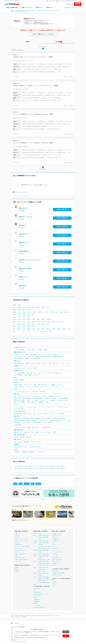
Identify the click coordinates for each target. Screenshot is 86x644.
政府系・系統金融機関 (35, 419)
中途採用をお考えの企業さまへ (71, 8)
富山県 (19, 317)
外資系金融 (26, 419)
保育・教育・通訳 (19, 545)
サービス (16, 382)
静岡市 (38, 319)
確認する (66, 636)
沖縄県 (54, 329)
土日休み (55, 582)
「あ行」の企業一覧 (18, 466)
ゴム (63, 363)
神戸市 (62, 322)
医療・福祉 (18, 543)
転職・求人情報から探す (12, 7)
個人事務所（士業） (47, 427)
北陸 (64, 1)
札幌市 (19, 305)
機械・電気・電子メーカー (20, 352)
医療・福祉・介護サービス (44, 385)
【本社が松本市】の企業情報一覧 (43, 11)
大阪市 (54, 322)
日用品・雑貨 (29, 373)
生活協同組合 (17, 452)
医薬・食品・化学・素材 (20, 558)
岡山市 (43, 324)
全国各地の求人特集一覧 (57, 575)
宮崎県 (43, 329)
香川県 (24, 327)
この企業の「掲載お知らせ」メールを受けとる (43, 34)
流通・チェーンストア (24, 396)
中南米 (41, 331)
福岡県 (19, 329)
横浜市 (57, 312)
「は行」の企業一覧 (18, 468)
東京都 (35, 312)
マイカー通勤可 (37, 605)
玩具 (35, 373)
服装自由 (36, 604)
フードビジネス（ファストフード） (46, 407)
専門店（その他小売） (32, 402)
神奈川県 (40, 312)
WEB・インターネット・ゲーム (21, 550)
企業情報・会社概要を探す (19, 11)
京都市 (49, 322)
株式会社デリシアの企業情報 (54, 11)
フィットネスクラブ (45, 387)
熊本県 (33, 329)
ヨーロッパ (29, 331)
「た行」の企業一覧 (50, 466)
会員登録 (78, 4)
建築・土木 (18, 556)
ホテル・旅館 (35, 392)
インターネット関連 (31, 350)
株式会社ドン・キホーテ (26, 217)
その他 (15, 449)
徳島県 (19, 327)
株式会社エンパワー (24, 234)
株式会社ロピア (23, 208)
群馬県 (29, 310)
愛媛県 (29, 327)
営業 (16, 533)
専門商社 (22, 380)
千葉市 (52, 312)
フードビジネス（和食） (19, 409)
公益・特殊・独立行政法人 (35, 447)
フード (15, 405)
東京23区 (29, 312)
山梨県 (24, 315)
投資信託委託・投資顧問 (25, 421)
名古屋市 (48, 319)
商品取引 (34, 421)
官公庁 (26, 447)
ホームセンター (59, 396)
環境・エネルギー (18, 440)
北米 (23, 331)
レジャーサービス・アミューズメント (22, 392)
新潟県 (19, 315)
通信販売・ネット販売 (44, 402)
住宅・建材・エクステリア (20, 368)
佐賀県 (24, 329)
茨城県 (19, 310)
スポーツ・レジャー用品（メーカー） (55, 373)
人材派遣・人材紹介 (18, 385)
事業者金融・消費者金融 (55, 421)
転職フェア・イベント (27, 7)
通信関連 (46, 350)
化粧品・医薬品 (21, 373)
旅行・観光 (42, 392)
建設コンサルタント (18, 432)
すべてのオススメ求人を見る (21, 192)
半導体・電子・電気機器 (33, 356)
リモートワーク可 (38, 596)
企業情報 (27, 42)
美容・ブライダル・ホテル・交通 (22, 541)
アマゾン (27, 484)
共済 (44, 422)
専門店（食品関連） (27, 398)
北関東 (53, 1)
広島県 (33, 324)
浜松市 (43, 319)
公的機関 (16, 444)
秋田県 (33, 307)
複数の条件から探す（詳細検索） (59, 573)
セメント (68, 363)
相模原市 (67, 312)
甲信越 (60, 1)
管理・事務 (18, 537)
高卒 (54, 586)
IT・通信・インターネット (20, 347)
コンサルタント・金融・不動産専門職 (22, 547)
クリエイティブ (18, 548)
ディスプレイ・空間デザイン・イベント (46, 414)
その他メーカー (36, 375)
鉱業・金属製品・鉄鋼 (19, 363)
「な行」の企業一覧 (60, 466)
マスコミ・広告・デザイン (20, 411)
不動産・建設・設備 (18, 430)
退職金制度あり (37, 602)
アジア (19, 331)
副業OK (36, 598)
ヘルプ (79, 8)
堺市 (58, 322)
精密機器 (56, 355)
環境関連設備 (26, 442)
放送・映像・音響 (18, 414)
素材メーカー (17, 361)
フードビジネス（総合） (19, 407)
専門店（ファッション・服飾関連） (48, 400)
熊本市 (69, 329)
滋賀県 (19, 322)
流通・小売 (16, 394)
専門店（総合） (17, 398)
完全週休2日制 (37, 600)
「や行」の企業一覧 (39, 468)
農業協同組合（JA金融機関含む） (29, 452)
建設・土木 (27, 432)
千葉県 (24, 312)
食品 (15, 373)
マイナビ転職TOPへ (16, 623)
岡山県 (29, 324)
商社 (15, 377)
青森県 (19, 307)
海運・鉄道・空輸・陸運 (19, 437)
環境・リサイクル (18, 442)
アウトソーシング (28, 385)
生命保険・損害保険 (36, 422)
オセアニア (35, 331)
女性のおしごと (50, 7)
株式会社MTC (23, 286)
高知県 (33, 327)
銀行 (43, 419)
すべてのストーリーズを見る (36, 506)
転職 (12, 634)
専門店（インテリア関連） (20, 402)
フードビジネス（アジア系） (62, 407)
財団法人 (39, 484)
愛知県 (29, 319)
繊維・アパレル (42, 373)
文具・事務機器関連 (18, 375)
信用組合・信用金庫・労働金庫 (59, 419)
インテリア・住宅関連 (32, 368)
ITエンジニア (18, 552)
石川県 (24, 317)
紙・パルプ (44, 363)
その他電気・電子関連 (36, 358)
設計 (32, 432)
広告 (34, 414)
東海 (66, 1)
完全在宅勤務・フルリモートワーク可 (41, 594)
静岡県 (24, 319)
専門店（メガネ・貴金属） (33, 400)
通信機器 (27, 358)
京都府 (24, 322)
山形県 (38, 307)
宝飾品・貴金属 (28, 375)
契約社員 (17, 569)
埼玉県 (19, 312)
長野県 (29, 315)
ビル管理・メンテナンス (19, 387)
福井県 (29, 317)
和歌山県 (44, 322)
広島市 (48, 324)
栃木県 (24, 310)
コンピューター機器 (24, 355)
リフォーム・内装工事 (46, 432)
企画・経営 (18, 535)
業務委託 (17, 571)
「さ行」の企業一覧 (39, 466)
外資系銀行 (48, 419)
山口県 (38, 324)
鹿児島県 (48, 329)
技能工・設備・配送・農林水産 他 (22, 560)
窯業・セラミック (56, 363)
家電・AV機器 (33, 355)
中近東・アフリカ (48, 331)
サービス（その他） (56, 387)
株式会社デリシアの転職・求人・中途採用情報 (19, 12)
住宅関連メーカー (18, 366)
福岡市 (64, 329)
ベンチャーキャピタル (43, 421)
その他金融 (49, 422)
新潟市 (33, 315)
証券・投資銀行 (17, 422)
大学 (33, 484)
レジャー (16, 389)
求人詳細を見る (16, 77)
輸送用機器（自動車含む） (58, 356)
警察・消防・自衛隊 (18, 447)
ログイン (71, 4)
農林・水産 (40, 452)
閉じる (66, 632)
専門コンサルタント (36, 427)
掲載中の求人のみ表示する (17, 50)
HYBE (16, 484)
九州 (77, 1)
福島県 (43, 307)
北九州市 (59, 329)
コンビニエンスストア (35, 396)
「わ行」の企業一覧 (60, 468)
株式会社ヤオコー (24, 277)
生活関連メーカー (18, 371)
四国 (74, 1)
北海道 (47, 1)
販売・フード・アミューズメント (22, 539)
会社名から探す (56, 571)
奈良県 (38, 322)
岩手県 (24, 307)
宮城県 (29, 307)
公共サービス (18, 561)
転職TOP (12, 11)
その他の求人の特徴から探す (40, 607)
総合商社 (16, 380)
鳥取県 (19, 324)
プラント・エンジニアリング (20, 356)
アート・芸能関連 (60, 414)
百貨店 (15, 396)
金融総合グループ (18, 419)
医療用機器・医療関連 (45, 356)
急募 (35, 590)
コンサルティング (18, 425)
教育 (35, 385)
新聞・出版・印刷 (27, 414)
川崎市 (61, 312)
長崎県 (29, 329)
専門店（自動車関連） (38, 398)
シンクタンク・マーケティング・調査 (22, 427)
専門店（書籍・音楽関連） (20, 400)
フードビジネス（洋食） (32, 407)
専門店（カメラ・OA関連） (51, 398)
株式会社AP (22, 225)
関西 (69, 1)
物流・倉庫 (29, 437)
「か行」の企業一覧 (29, 466)
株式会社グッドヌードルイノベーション (30, 260)
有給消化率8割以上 (38, 592)
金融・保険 (16, 416)
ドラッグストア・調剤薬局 (48, 396)
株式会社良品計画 (24, 251)
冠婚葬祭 (53, 385)
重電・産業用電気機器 (19, 358)
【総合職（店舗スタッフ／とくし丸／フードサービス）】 (30, 57)
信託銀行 (16, 421)
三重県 (33, 319)
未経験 (54, 584)
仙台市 (48, 307)
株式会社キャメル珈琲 (25, 268)
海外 (80, 1)
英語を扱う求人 (24, 642)
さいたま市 (46, 312)
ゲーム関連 (39, 350)
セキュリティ (60, 385)
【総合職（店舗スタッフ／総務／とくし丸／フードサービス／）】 (33, 86)
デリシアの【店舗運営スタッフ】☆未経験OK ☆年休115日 (30, 114)
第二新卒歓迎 (37, 589)
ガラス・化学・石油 (36, 363)
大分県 (38, 329)
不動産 (54, 432)
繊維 (50, 363)
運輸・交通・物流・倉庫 (19, 435)
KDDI (21, 484)
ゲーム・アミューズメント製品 (45, 355)
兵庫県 (33, 322)
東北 (50, 1)
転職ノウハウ (39, 7)
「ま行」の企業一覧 (29, 468)
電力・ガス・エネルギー (36, 442)
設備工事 (37, 432)
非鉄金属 (27, 363)
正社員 (17, 567)
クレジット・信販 (66, 421)
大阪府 (29, 322)
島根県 (24, 324)
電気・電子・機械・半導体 (20, 554)
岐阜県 (19, 319)
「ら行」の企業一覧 (50, 468)
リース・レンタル (26, 422)
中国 (72, 1)
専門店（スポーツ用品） (63, 400)
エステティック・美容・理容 (32, 387)
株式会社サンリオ (24, 243)
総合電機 (16, 355)
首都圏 (57, 1)
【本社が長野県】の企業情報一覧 (31, 11)
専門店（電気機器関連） (64, 398)
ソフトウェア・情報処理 (19, 350)
